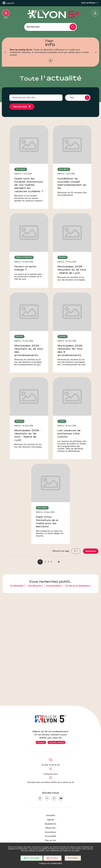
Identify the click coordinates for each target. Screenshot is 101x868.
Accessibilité (50, 836)
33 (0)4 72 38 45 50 (51, 765)
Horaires (41, 742)
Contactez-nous (51, 774)
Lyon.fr (10, 3)
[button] (5, 52)
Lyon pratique (90, 3)
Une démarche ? (36, 393)
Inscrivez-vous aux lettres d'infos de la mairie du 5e (51, 782)
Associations (51, 832)
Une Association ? (54, 393)
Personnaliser (73, 858)
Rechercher (33, 27)
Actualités (51, 816)
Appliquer (91, 358)
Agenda (51, 820)
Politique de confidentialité (50, 863)
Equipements (50, 824)
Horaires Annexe (56, 742)
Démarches (50, 828)
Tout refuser (52, 858)
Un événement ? (17, 393)
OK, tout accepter (31, 858)
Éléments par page (61, 359)
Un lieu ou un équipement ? (78, 393)
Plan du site (50, 841)
